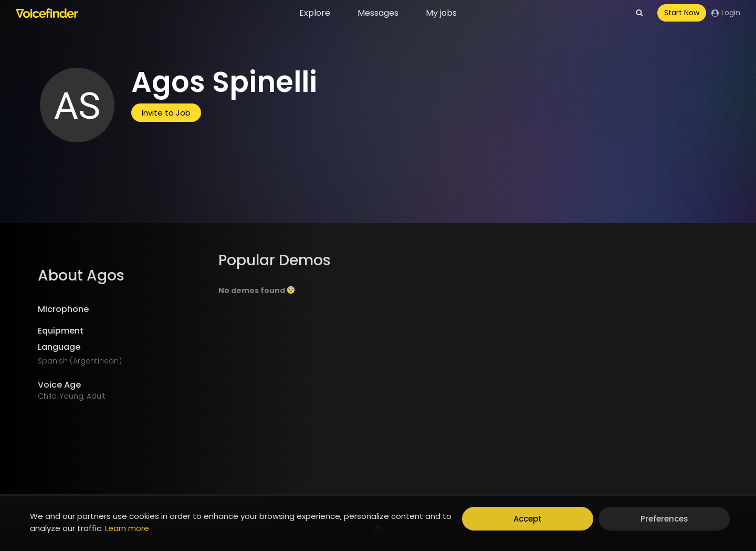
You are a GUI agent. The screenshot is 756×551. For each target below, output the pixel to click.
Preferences (664, 519)
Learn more (127, 528)
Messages (378, 13)
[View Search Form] (639, 13)
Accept (528, 519)
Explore (315, 13)
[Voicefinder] (47, 13)
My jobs (441, 13)
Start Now (682, 13)
